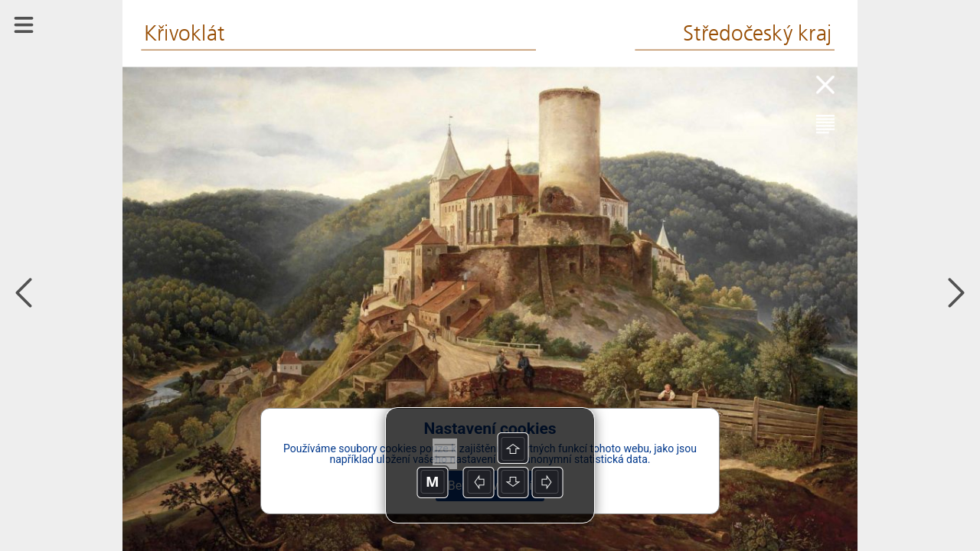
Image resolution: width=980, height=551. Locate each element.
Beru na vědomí (490, 486)
